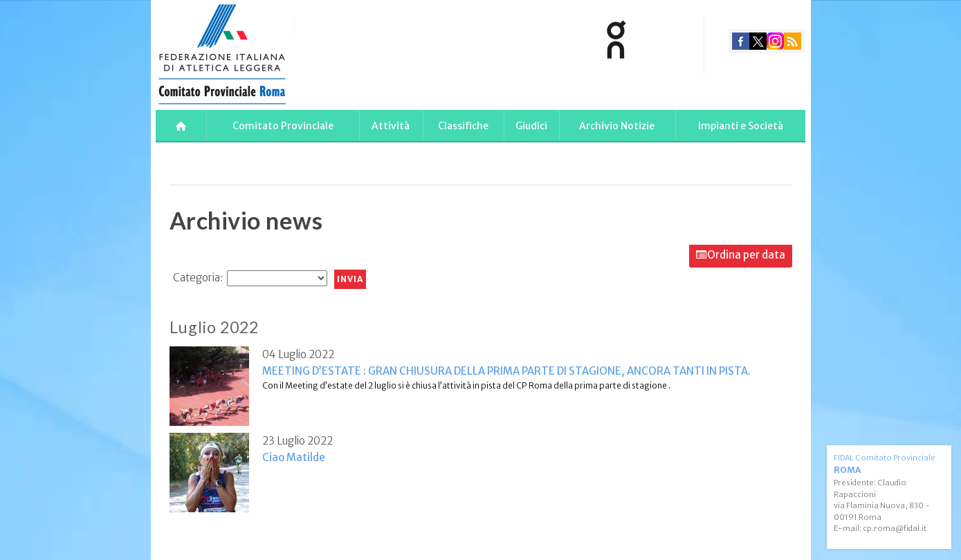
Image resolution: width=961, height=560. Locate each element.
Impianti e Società (741, 126)
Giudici (531, 126)
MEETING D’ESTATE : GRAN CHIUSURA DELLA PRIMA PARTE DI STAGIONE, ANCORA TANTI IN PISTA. (506, 371)
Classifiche (463, 126)
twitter (758, 41)
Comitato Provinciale (283, 126)
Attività (391, 126)
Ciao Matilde (294, 457)
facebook (741, 41)
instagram (775, 41)
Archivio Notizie (617, 126)
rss (793, 41)
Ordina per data (746, 255)
